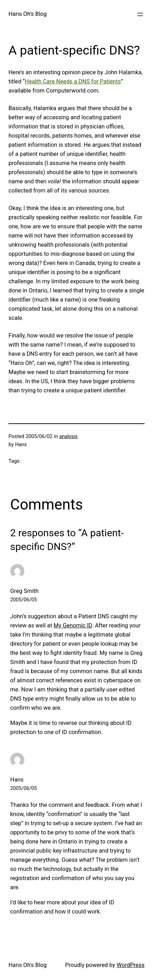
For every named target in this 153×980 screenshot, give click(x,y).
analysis (69, 436)
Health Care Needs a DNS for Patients (73, 81)
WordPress (131, 965)
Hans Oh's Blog (28, 14)
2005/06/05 (24, 600)
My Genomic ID (73, 625)
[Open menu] (140, 14)
